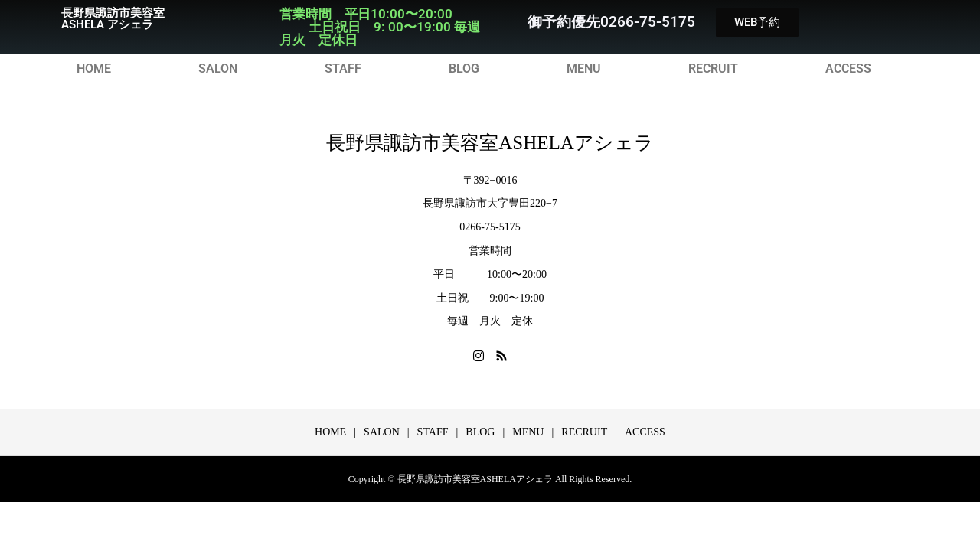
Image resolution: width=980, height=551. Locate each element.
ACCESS (848, 69)
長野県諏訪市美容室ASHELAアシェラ (490, 143)
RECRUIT (713, 69)
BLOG (464, 69)
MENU (584, 69)
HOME (94, 69)
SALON (218, 69)
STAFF (343, 69)
